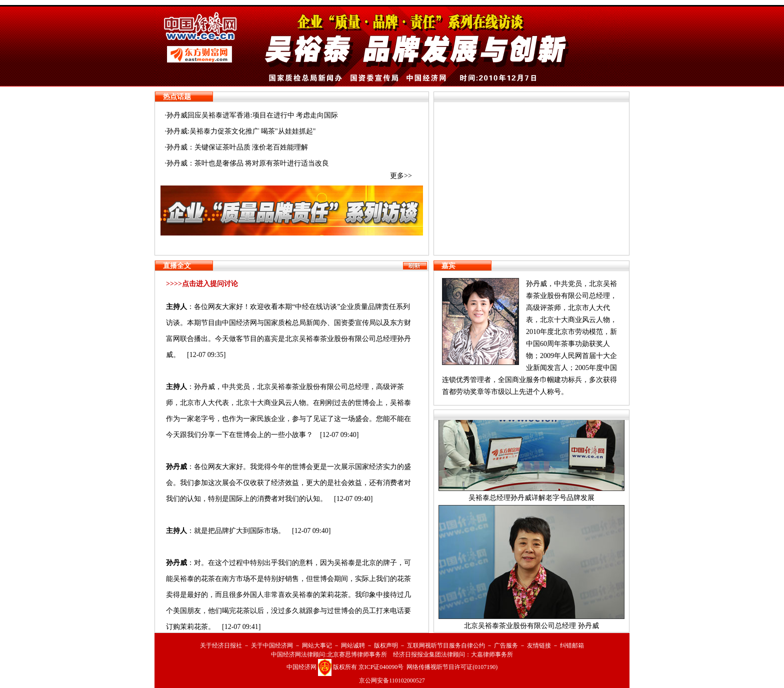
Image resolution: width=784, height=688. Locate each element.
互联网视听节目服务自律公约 (446, 645)
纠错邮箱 (572, 645)
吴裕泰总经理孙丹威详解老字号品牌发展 (531, 500)
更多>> (401, 176)
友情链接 (539, 645)
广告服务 (506, 645)
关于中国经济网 (272, 645)
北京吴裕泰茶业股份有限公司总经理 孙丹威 (531, 628)
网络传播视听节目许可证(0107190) (452, 667)
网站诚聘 (353, 645)
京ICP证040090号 (381, 667)
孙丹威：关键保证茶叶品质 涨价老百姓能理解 (237, 147)
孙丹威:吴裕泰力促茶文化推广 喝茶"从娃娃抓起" (241, 131)
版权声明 (386, 645)
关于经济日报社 (221, 645)
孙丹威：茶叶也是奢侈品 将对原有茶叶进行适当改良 (248, 163)
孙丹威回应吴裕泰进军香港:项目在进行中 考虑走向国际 (252, 115)
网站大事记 (317, 645)
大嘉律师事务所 (492, 654)
